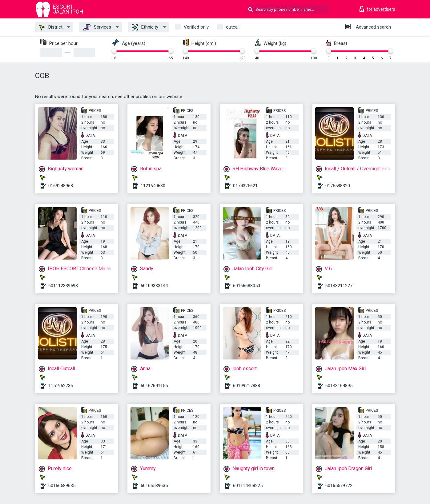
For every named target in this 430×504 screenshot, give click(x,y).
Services (97, 27)
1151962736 (61, 386)
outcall (233, 27)
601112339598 (63, 286)
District (51, 27)
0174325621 (245, 186)
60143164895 (339, 386)
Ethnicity (145, 27)
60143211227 (339, 286)
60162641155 (154, 386)
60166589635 (62, 486)
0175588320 (338, 186)
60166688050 (247, 286)
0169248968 (61, 186)
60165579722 (339, 486)
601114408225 (248, 486)
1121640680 (153, 186)
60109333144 (154, 286)
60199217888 (247, 386)
